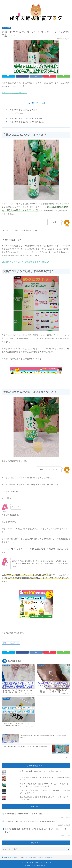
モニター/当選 (6, 28)
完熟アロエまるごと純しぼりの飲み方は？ (27, 118)
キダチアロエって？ (21, 113)
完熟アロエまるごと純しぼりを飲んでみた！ (28, 122)
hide (42, 103)
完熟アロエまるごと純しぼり (14, 93)
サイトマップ (47, 863)
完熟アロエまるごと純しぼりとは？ (24, 110)
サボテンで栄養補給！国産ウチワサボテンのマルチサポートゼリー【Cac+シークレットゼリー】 (37, 830)
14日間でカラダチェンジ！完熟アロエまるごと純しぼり (26, 262)
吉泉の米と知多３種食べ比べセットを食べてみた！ (41, 771)
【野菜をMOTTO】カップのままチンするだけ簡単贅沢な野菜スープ (31, 821)
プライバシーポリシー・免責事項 (30, 863)
